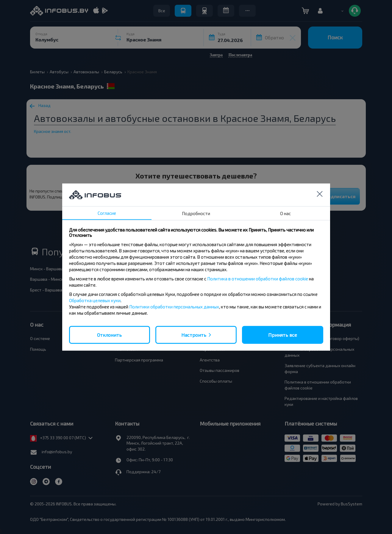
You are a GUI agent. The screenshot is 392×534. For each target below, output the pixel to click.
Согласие (107, 213)
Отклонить (109, 334)
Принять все (283, 334)
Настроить (194, 334)
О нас (285, 213)
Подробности (196, 213)
